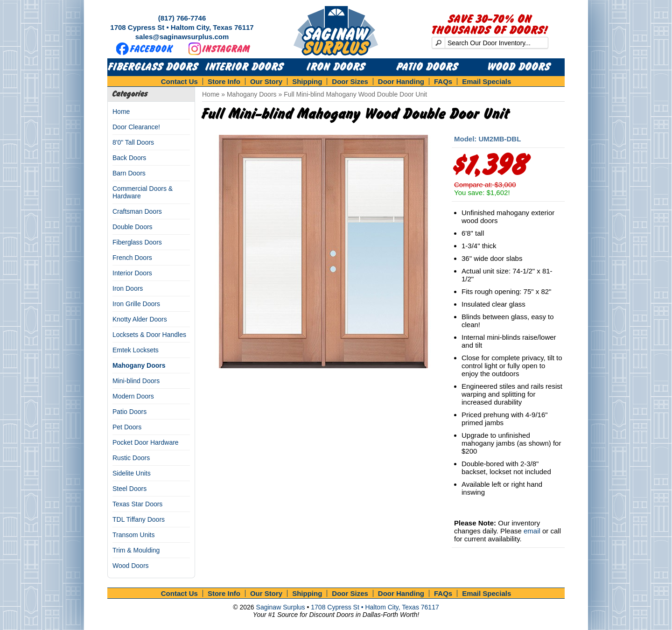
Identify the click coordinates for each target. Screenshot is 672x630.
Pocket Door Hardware (146, 442)
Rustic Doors (131, 458)
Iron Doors (336, 67)
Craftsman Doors (137, 211)
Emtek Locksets (136, 350)
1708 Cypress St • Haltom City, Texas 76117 (182, 27)
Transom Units (134, 535)
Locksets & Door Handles (149, 335)
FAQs (443, 81)
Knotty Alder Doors (140, 319)
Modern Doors (133, 396)
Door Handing (401, 81)
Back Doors (129, 158)
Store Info (224, 81)
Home (121, 112)
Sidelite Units (132, 473)
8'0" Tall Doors (133, 142)
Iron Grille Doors (136, 304)
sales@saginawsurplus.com (182, 37)
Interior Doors (245, 67)
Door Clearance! (136, 127)
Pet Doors (127, 427)
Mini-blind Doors (136, 381)
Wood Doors (519, 67)
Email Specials (486, 81)
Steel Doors (129, 489)
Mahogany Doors (139, 365)
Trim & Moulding (136, 550)
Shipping (307, 81)
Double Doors (133, 227)
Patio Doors (427, 67)
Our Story (266, 81)
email (532, 531)
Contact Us (179, 81)
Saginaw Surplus (281, 607)
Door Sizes (350, 81)
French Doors (132, 258)
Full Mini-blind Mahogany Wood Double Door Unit (355, 94)
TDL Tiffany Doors (139, 519)
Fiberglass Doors (153, 67)
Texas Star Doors (137, 504)
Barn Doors (129, 173)
